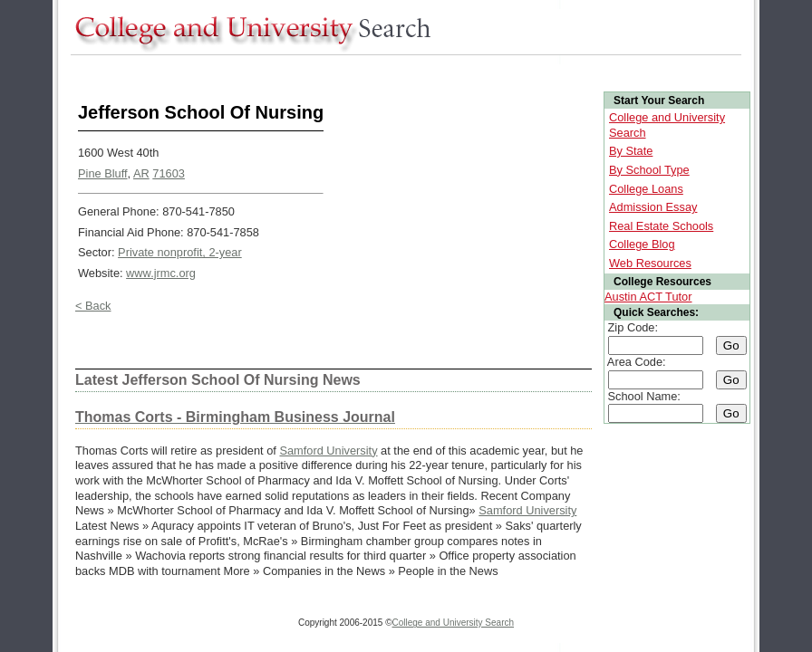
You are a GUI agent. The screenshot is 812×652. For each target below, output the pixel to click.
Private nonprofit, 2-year (180, 252)
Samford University (328, 451)
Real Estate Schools (661, 226)
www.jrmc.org (161, 273)
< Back (93, 306)
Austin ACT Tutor (648, 297)
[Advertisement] (401, 71)
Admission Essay (653, 207)
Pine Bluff (103, 173)
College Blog (642, 244)
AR (141, 173)
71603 (169, 173)
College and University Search (454, 623)
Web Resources (650, 263)
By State (631, 151)
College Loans (646, 189)
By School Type (649, 170)
